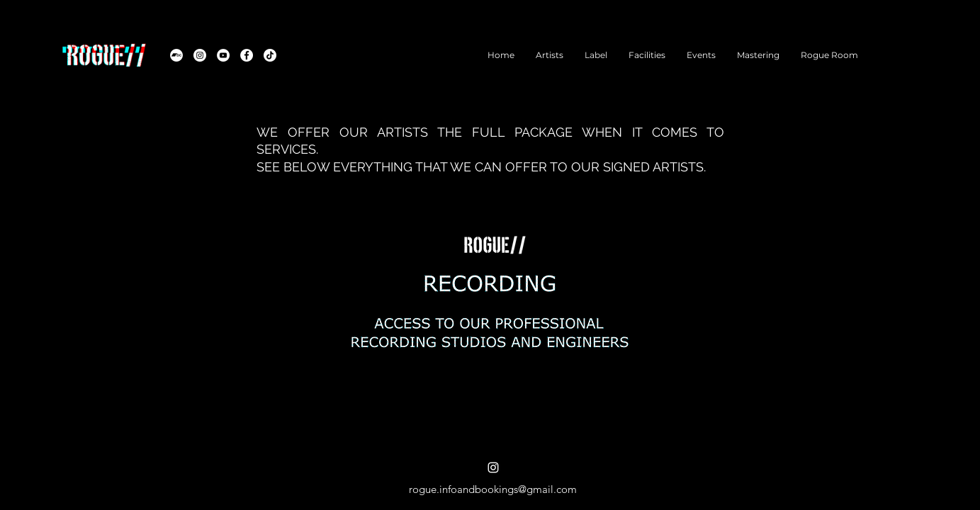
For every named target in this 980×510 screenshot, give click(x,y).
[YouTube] (223, 55)
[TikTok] (270, 55)
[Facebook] (247, 55)
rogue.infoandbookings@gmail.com (493, 489)
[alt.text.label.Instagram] (493, 467)
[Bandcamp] (176, 55)
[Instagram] (200, 55)
